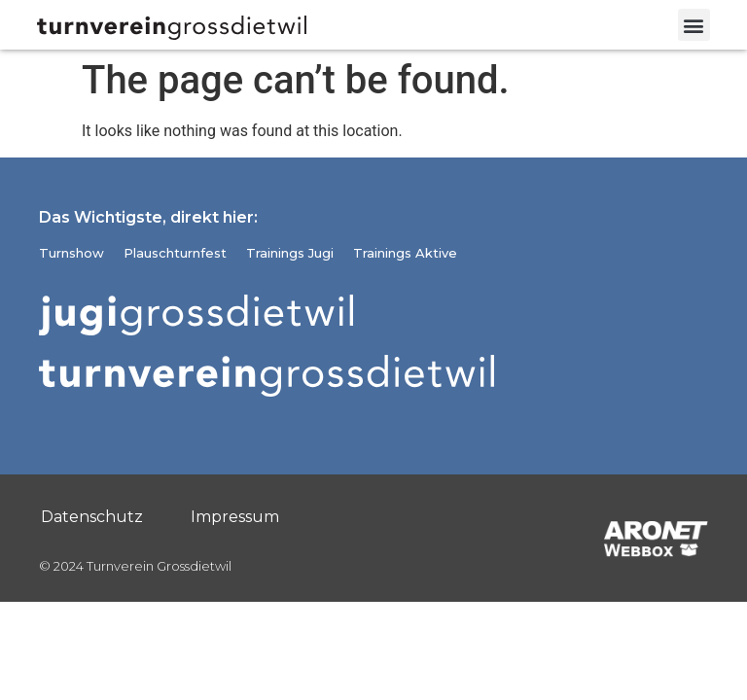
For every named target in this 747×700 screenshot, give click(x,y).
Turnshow (71, 253)
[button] (694, 25)
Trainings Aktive (405, 253)
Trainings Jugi (290, 253)
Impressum (235, 517)
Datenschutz (92, 517)
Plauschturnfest (175, 253)
